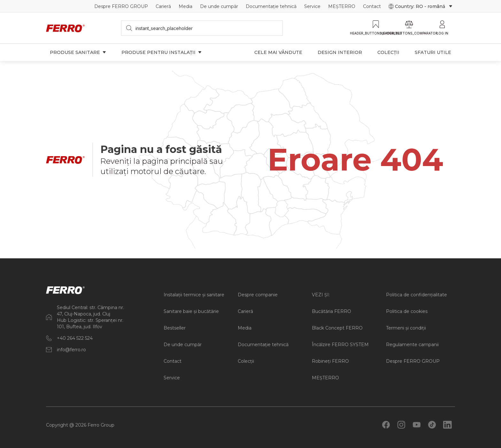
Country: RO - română (420, 6)
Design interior (340, 52)
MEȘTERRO (342, 6)
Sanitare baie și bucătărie (191, 311)
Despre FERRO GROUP (121, 6)
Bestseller (175, 328)
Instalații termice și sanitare (194, 295)
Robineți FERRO (330, 361)
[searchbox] (202, 28)
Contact (372, 6)
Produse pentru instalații (162, 52)
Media (185, 6)
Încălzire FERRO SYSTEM (340, 345)
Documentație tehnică (271, 6)
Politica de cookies (407, 311)
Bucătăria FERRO (331, 311)
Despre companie (258, 295)
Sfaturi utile (433, 52)
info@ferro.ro (71, 350)
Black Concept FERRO (337, 328)
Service (312, 6)
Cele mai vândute (278, 52)
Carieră (163, 6)
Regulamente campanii (412, 345)
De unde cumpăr (219, 6)
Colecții (388, 52)
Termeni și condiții (406, 328)
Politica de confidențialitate (416, 295)
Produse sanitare (78, 52)
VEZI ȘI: (321, 295)
